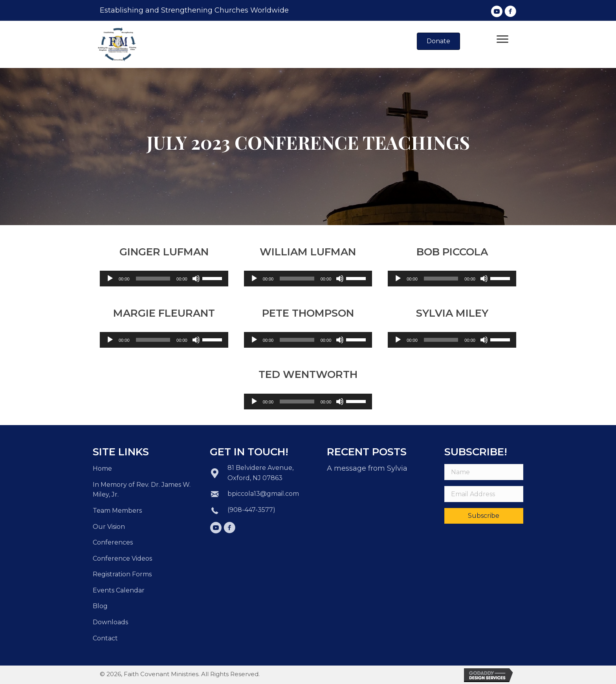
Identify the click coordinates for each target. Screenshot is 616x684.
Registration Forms (122, 574)
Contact (105, 638)
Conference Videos (122, 558)
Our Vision (109, 527)
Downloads (110, 622)
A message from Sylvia (367, 468)
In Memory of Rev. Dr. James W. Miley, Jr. (142, 490)
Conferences (113, 542)
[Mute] (196, 279)
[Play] (110, 279)
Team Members (117, 511)
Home (102, 469)
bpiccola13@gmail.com (263, 494)
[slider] (153, 279)
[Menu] (502, 39)
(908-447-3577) (251, 510)
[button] (497, 11)
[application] (164, 279)
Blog (100, 606)
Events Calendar (119, 590)
